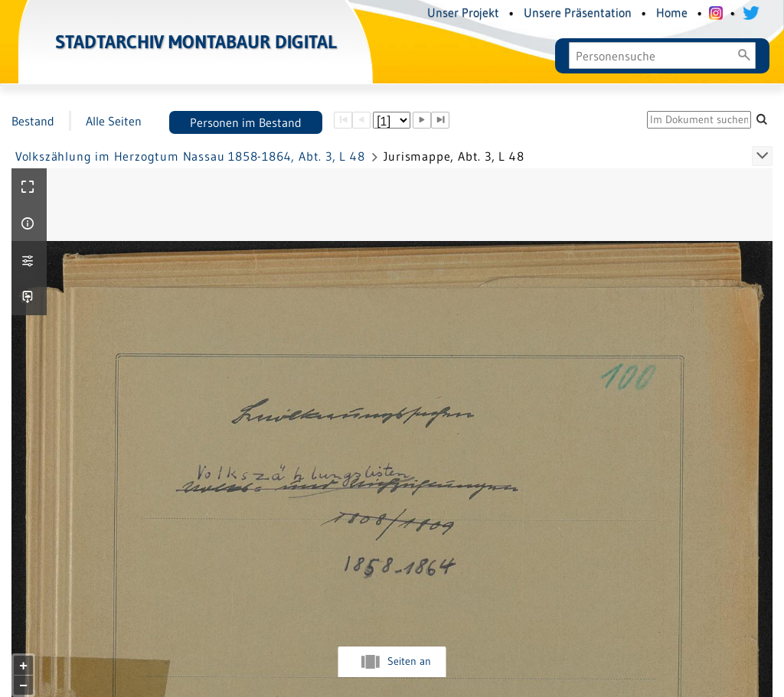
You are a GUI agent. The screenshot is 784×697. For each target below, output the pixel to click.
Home (672, 12)
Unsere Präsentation (578, 12)
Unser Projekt (463, 12)
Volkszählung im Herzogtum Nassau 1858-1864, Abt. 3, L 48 (190, 156)
